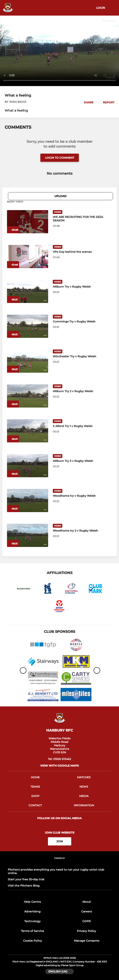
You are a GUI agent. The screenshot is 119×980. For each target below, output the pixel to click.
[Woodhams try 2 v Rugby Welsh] (28, 535)
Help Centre (32, 902)
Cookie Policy (33, 941)
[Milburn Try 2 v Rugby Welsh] (28, 396)
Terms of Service (33, 931)
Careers (86, 911)
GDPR (86, 921)
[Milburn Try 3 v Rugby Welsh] (28, 466)
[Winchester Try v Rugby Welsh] (28, 361)
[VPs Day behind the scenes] (28, 257)
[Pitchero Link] (60, 863)
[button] (86, 102)
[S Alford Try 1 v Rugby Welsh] (28, 431)
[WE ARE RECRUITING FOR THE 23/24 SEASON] (28, 222)
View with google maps (59, 766)
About (87, 902)
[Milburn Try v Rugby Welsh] (28, 291)
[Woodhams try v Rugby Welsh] (28, 501)
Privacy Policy (86, 931)
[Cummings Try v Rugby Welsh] (28, 326)
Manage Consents (87, 941)
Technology (32, 921)
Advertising (32, 911)
